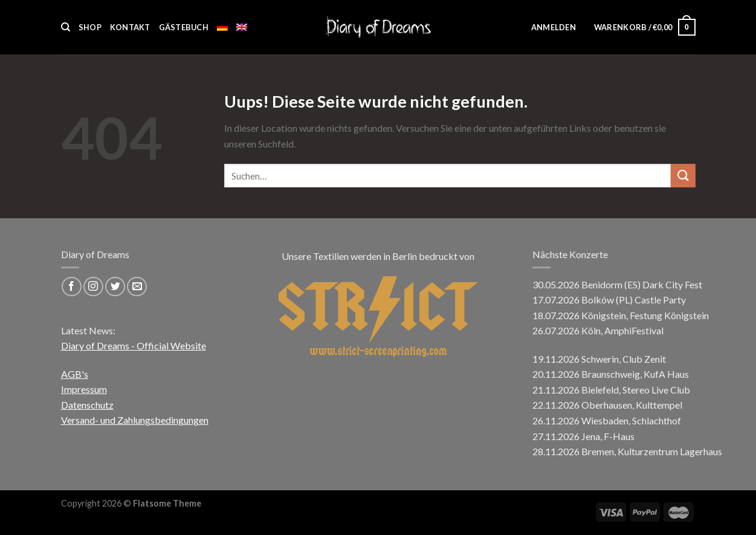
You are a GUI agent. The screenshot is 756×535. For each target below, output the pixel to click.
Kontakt (130, 27)
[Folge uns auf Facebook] (72, 287)
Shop (90, 27)
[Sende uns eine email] (137, 287)
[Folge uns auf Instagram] (93, 287)
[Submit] (683, 176)
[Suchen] (66, 27)
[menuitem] (222, 27)
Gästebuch (184, 27)
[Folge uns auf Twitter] (115, 287)
